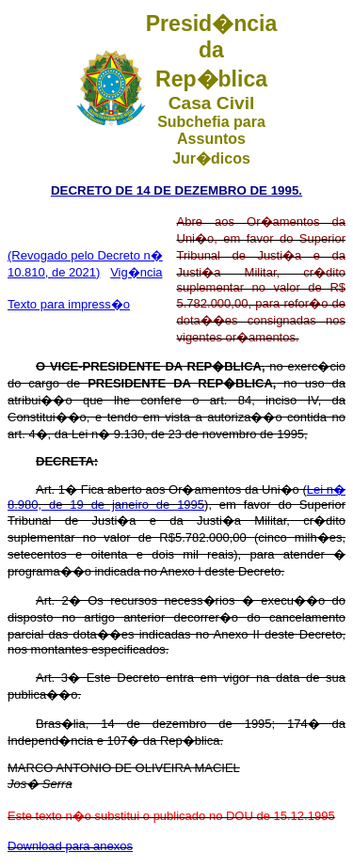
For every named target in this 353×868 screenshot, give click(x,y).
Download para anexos (70, 846)
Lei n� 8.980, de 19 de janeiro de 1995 (176, 497)
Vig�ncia (136, 272)
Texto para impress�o (69, 304)
